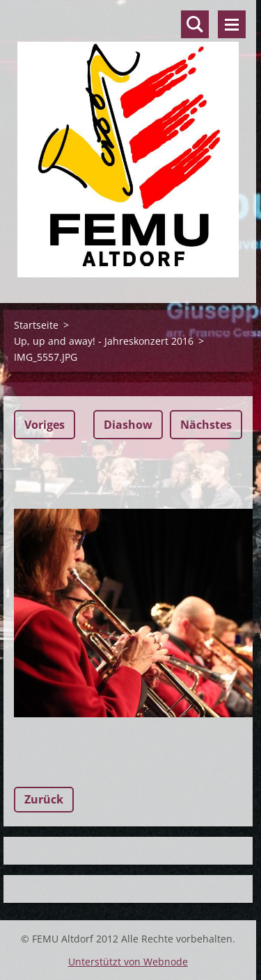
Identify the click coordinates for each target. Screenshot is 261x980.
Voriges (45, 425)
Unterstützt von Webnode (128, 962)
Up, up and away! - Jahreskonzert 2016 (104, 341)
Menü (232, 24)
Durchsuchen (195, 24)
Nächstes (206, 425)
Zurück (44, 799)
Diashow (128, 425)
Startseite (36, 325)
